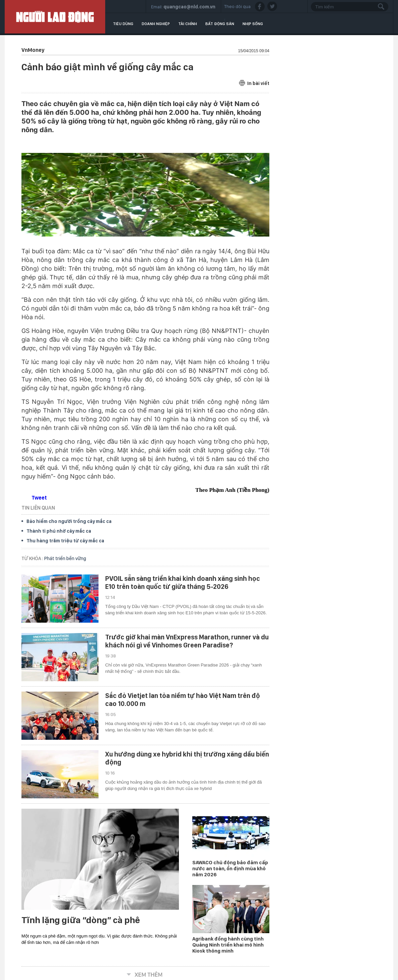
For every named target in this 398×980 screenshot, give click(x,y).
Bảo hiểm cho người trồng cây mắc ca (69, 521)
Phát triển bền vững (65, 558)
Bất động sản (220, 24)
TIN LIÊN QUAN (38, 508)
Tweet (39, 498)
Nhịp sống (253, 24)
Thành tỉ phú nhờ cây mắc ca (59, 531)
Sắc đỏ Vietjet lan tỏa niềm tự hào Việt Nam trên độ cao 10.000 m (183, 700)
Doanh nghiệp (156, 24)
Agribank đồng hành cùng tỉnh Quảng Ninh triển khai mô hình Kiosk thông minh (228, 945)
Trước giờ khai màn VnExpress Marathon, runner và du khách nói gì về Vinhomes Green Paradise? (187, 641)
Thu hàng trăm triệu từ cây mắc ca (65, 541)
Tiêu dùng (123, 24)
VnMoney (33, 50)
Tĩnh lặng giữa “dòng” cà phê (81, 920)
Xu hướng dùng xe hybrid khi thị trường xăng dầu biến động (187, 758)
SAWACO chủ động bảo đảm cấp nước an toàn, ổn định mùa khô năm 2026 (230, 869)
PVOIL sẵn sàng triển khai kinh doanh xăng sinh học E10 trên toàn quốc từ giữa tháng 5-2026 (183, 583)
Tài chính (188, 24)
